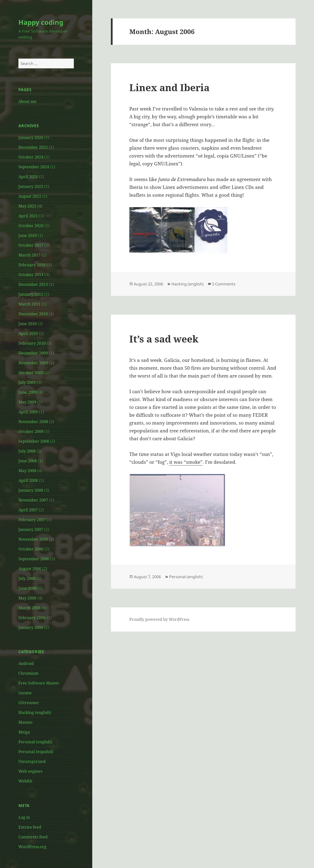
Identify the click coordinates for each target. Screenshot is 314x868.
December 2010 (33, 314)
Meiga (24, 732)
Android (26, 663)
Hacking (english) (35, 712)
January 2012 (31, 294)
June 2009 (28, 392)
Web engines (30, 771)
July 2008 (27, 451)
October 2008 (31, 431)
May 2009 (27, 402)
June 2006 (28, 588)
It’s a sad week (164, 339)
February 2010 (32, 343)
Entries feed (30, 827)
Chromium (28, 673)
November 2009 (33, 363)
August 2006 (30, 569)
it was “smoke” (186, 462)
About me (27, 101)
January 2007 (31, 529)
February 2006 (32, 618)
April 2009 (28, 412)
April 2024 (28, 177)
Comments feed (33, 837)
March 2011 (29, 304)
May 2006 (27, 598)
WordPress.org (32, 847)
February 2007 (32, 520)
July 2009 (27, 382)
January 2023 (31, 186)
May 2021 (27, 206)
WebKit (25, 781)
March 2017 (29, 255)
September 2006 (34, 559)
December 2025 (33, 147)
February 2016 (32, 265)
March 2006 (29, 608)
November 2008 (33, 422)
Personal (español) (36, 752)
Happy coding (41, 22)
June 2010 (28, 324)
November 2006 (33, 539)
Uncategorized (32, 761)
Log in (24, 817)
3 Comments (224, 284)
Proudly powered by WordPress (159, 619)
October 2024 (31, 157)
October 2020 (31, 226)
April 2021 (28, 216)
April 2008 (28, 480)
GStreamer (29, 703)
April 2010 (28, 333)
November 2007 (33, 500)
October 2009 (31, 373)
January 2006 (31, 627)
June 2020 (28, 235)
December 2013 (33, 284)
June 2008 (28, 461)
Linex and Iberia (169, 87)
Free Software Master (39, 683)
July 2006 (27, 578)
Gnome (25, 693)
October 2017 (31, 245)
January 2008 (31, 490)
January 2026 (31, 137)
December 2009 (33, 353)
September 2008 (34, 441)
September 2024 (34, 167)
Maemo (25, 722)
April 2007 (28, 510)
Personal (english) (35, 742)
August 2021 (30, 196)
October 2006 (31, 549)
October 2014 (31, 275)
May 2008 (27, 471)
